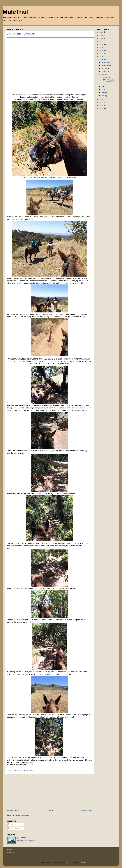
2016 (102, 57)
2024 (102, 32)
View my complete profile (26, 841)
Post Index (11, 853)
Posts (11, 824)
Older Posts (86, 811)
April (103, 90)
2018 (102, 50)
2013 (102, 103)
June (103, 75)
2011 (102, 109)
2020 (102, 44)
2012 (102, 106)
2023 (102, 35)
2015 (102, 60)
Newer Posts (13, 811)
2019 (102, 47)
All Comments (14, 828)
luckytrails (24, 838)
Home (50, 811)
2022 (102, 38)
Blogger (83, 862)
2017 (102, 53)
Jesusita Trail (17, 771)
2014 (102, 100)
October (105, 69)
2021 (102, 41)
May (103, 86)
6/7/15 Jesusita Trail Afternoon (21, 34)
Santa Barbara (27, 771)
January (105, 96)
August (104, 72)
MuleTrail (15, 12)
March (104, 93)
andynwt (68, 862)
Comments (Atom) (23, 815)
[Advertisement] (49, 791)
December (105, 62)
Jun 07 (106, 77)
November (105, 65)
